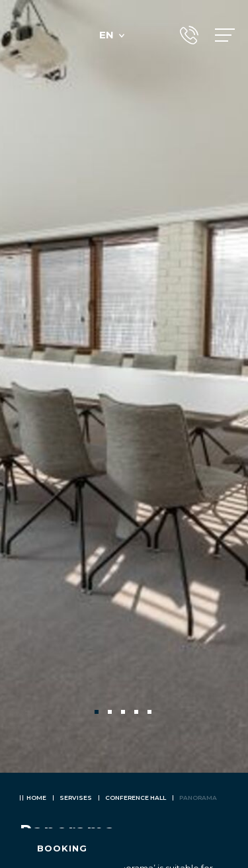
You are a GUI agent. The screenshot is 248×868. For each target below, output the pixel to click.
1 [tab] (98, 713)
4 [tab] (138, 713)
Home (36, 798)
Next (216, 712)
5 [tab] (151, 713)
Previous (32, 712)
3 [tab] (124, 713)
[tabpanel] (124, 386)
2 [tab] (111, 713)
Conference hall (136, 798)
